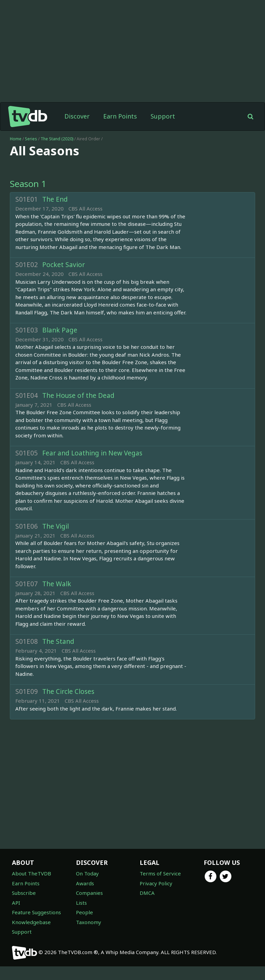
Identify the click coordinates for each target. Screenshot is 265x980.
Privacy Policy (156, 883)
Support (163, 116)
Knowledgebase (31, 922)
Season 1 (28, 184)
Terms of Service (160, 873)
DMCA (147, 893)
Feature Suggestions (36, 912)
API (16, 903)
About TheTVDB (32, 873)
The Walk (57, 584)
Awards (85, 883)
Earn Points (120, 116)
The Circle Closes (68, 691)
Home (16, 139)
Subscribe (24, 893)
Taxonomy (89, 922)
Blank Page (60, 330)
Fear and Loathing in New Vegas (92, 453)
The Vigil (56, 526)
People (84, 912)
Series (31, 139)
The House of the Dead (78, 395)
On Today (87, 873)
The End (55, 199)
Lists (81, 903)
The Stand (58, 641)
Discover (77, 116)
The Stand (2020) (57, 139)
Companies (89, 893)
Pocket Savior (64, 265)
